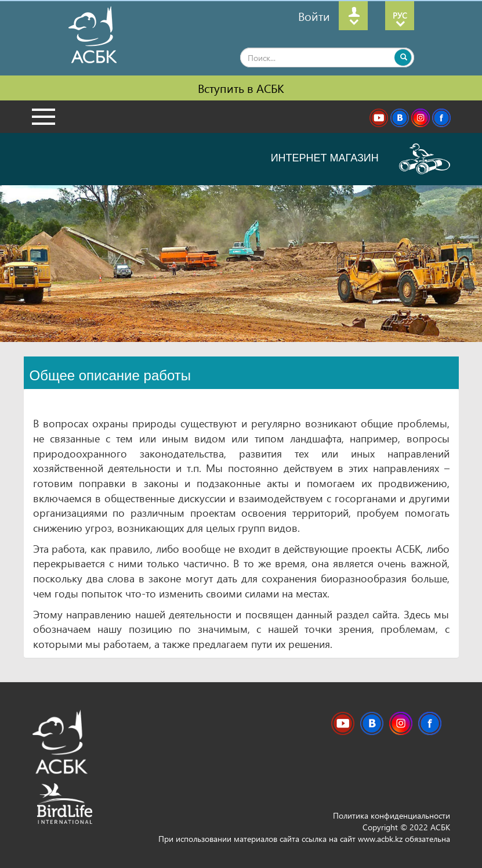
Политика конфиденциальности (392, 815)
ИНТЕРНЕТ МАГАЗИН (360, 159)
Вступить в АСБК (241, 88)
